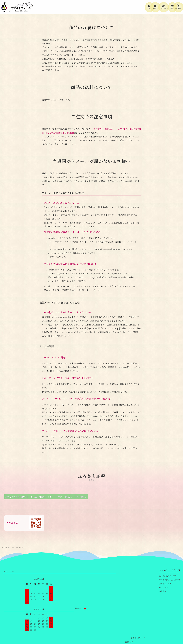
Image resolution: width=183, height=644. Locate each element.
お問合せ (162, 606)
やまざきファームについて (169, 596)
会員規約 (113, 635)
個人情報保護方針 (99, 635)
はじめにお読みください (168, 593)
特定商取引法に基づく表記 (78, 635)
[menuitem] (125, 9)
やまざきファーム (25, 584)
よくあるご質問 (165, 599)
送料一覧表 (163, 603)
